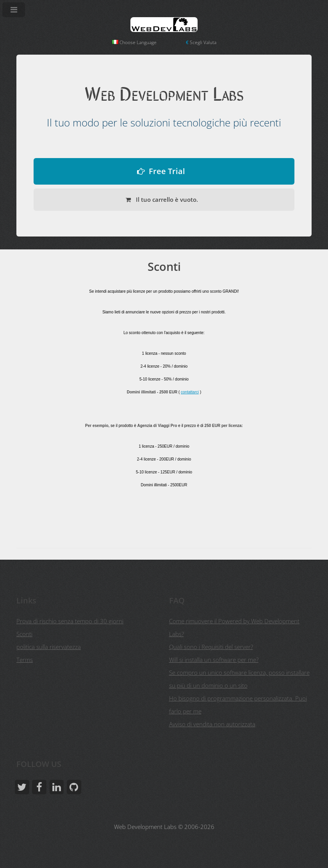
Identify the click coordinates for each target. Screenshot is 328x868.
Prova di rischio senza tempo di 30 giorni (70, 621)
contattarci (190, 392)
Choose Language (134, 42)
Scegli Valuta (201, 42)
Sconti (24, 634)
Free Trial (167, 171)
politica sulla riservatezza (49, 647)
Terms (25, 660)
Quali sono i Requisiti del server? (211, 647)
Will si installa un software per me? (214, 660)
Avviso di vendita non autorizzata (212, 724)
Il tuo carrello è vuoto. (166, 199)
